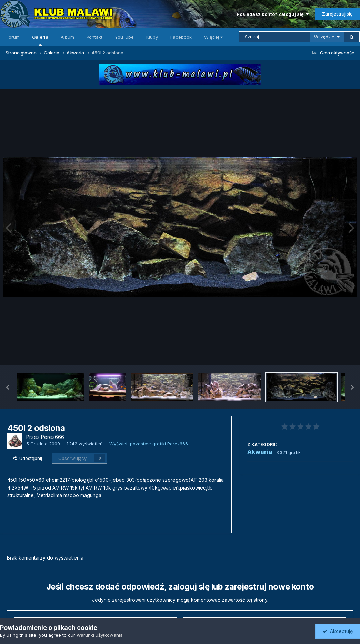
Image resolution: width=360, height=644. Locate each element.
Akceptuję (338, 631)
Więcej (213, 37)
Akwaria (260, 452)
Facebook (181, 37)
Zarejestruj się (337, 14)
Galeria (40, 40)
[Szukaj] (274, 37)
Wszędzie (324, 37)
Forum (13, 37)
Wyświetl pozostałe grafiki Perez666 (149, 444)
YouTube (124, 37)
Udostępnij (27, 458)
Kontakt (94, 37)
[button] (8, 387)
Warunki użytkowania (100, 635)
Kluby (152, 37)
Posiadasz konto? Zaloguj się (273, 14)
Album (67, 37)
